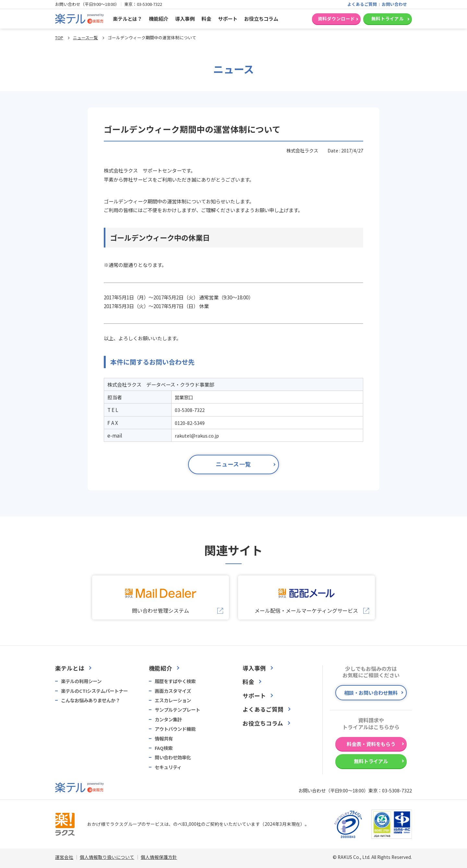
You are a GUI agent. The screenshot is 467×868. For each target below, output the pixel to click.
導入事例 (185, 18)
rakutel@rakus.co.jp (197, 435)
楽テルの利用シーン (81, 681)
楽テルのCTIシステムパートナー (94, 691)
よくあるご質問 (362, 4)
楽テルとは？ (127, 18)
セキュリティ (168, 767)
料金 (206, 18)
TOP (59, 37)
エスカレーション (173, 700)
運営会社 (64, 857)
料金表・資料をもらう (371, 744)
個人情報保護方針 (159, 857)
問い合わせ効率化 (173, 757)
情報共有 (164, 739)
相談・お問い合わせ (371, 693)
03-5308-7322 (150, 4)
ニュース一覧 (85, 37)
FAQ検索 (164, 748)
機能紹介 (159, 18)
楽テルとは (70, 668)
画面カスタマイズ (173, 691)
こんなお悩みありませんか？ (90, 700)
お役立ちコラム (261, 18)
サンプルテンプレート (177, 710)
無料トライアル (388, 18)
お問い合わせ (394, 4)
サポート (228, 18)
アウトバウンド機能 (175, 729)
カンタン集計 (168, 719)
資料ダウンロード (336, 18)
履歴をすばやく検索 (175, 681)
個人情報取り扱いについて (107, 857)
